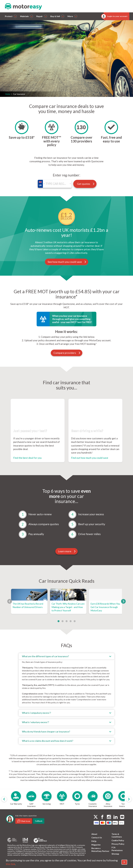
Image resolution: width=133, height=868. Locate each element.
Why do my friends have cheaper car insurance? (46, 732)
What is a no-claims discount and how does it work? (48, 741)
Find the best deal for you (27, 458)
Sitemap (115, 854)
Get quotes (34, 80)
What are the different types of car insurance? (45, 656)
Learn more (67, 551)
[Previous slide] (4, 799)
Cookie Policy (118, 840)
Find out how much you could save (90, 458)
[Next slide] (129, 799)
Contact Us (97, 838)
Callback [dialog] (39, 821)
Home (8, 94)
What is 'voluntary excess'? (35, 722)
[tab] (67, 680)
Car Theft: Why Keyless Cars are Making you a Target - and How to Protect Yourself (68, 607)
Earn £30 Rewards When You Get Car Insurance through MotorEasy (105, 607)
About (94, 834)
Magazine (96, 845)
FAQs (94, 841)
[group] (16, 799)
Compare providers (67, 353)
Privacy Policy (118, 844)
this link (11, 864)
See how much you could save (67, 262)
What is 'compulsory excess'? (36, 713)
